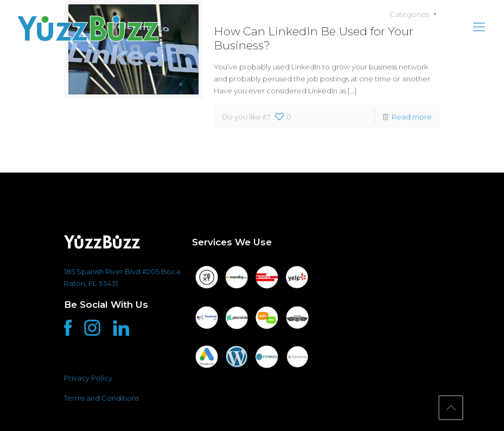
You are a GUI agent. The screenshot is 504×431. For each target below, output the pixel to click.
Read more (412, 117)
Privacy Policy (88, 378)
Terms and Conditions (101, 398)
